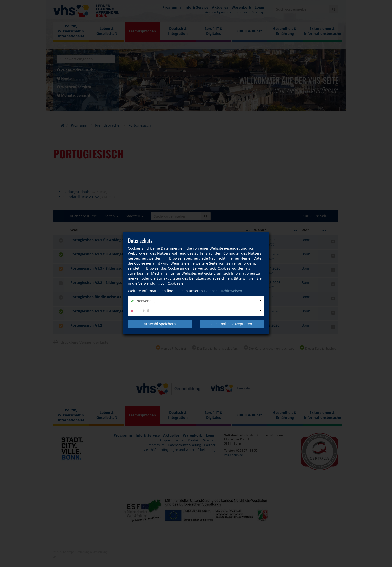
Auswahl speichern (160, 324)
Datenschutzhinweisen (223, 291)
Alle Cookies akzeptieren (232, 324)
